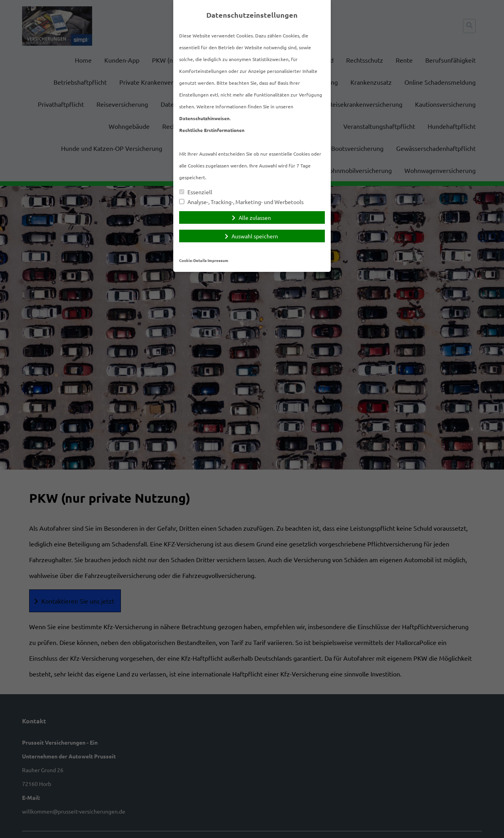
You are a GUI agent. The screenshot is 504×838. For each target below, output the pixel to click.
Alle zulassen (255, 217)
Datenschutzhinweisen (204, 118)
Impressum (218, 260)
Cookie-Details (193, 260)
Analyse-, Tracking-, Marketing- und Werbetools (241, 202)
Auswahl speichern (255, 236)
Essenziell (196, 192)
